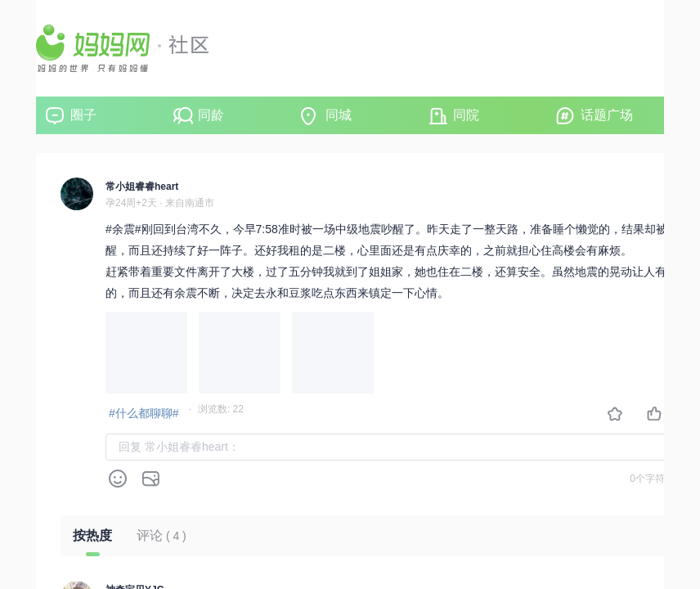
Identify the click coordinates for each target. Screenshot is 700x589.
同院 (466, 115)
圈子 (83, 115)
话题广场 (607, 115)
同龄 (211, 115)
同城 (339, 115)
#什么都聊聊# (144, 413)
